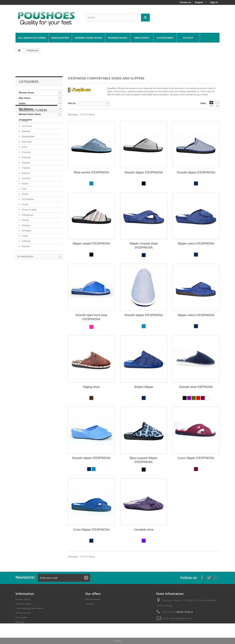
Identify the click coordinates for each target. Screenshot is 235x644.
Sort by (72, 103)
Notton (25, 205)
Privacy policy (23, 599)
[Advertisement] (117, 64)
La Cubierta (27, 221)
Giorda (25, 242)
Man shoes (142, 38)
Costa (25, 257)
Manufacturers (33, 133)
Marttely (26, 153)
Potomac (26, 179)
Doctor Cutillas (29, 231)
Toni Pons (27, 147)
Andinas (26, 184)
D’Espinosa (27, 236)
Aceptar (118, 641)
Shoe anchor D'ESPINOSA (91, 172)
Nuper (25, 142)
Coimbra (26, 200)
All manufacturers (32, 38)
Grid (211, 104)
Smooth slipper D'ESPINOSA (144, 172)
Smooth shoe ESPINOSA (196, 387)
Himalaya (26, 252)
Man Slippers (60, 38)
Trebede (26, 189)
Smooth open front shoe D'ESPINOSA (91, 317)
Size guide (21, 617)
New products (93, 599)
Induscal (26, 262)
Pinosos (26, 247)
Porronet (26, 174)
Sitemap (20, 622)
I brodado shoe (144, 530)
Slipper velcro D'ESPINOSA (196, 244)
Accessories (165, 38)
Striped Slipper (144, 387)
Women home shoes (88, 38)
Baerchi (25, 195)
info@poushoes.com (180, 618)
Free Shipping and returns (30, 608)
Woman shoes (118, 38)
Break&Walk (28, 158)
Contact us (185, 2)
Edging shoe (91, 387)
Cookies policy (24, 604)
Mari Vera (26, 163)
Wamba (25, 268)
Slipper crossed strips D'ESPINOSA (144, 246)
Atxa (24, 210)
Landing (90, 604)
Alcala (25, 215)
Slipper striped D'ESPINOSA (91, 244)
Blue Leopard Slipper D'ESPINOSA (144, 460)
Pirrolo (25, 226)
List (217, 104)
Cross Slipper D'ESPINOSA (196, 458)
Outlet (188, 38)
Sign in (214, 2)
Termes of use (23, 613)
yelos (24, 168)
